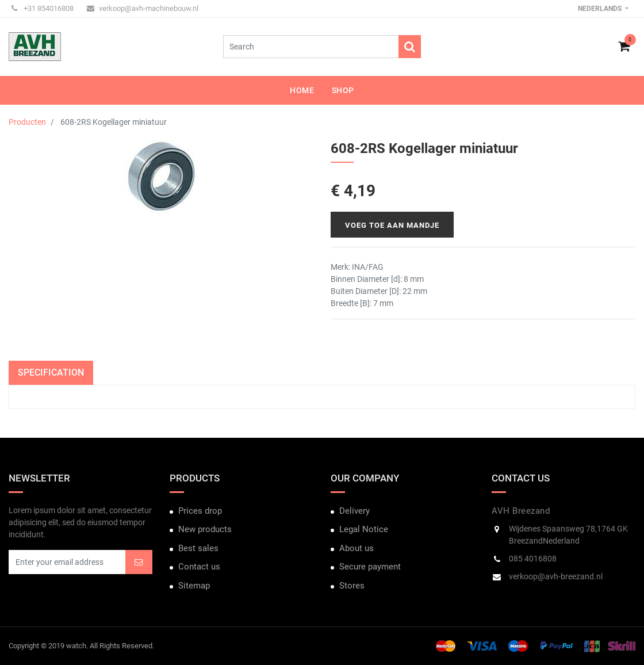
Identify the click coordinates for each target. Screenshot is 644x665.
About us (356, 548)
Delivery (354, 511)
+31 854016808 (43, 8)
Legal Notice (364, 529)
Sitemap (194, 586)
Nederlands (601, 9)
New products (205, 529)
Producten (27, 122)
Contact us (199, 567)
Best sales (198, 548)
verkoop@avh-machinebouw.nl (143, 8)
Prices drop (200, 511)
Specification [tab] (51, 372)
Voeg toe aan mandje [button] (392, 225)
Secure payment (370, 567)
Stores (352, 586)
